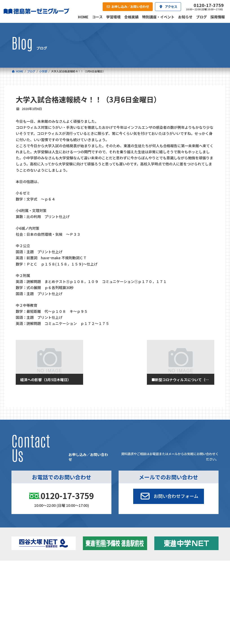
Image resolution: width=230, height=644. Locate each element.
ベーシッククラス (36, 601)
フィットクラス (35, 584)
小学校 (26, 577)
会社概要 (87, 611)
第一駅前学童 (127, 595)
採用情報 (152, 611)
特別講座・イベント (190, 577)
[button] (168, 496)
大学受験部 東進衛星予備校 (135, 578)
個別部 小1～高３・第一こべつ (136, 588)
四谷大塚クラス (35, 595)
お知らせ (183, 582)
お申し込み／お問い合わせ (196, 611)
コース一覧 (24, 570)
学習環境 (55, 611)
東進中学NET (84, 595)
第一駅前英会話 (129, 601)
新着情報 (177, 570)
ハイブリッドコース (86, 589)
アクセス (120, 611)
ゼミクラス (32, 589)
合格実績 (22, 611)
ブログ (181, 588)
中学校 (74, 577)
